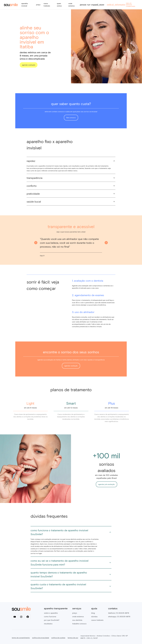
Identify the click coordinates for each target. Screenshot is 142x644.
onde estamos (78, 616)
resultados (48, 624)
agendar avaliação (29, 65)
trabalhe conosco (79, 624)
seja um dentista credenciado (121, 5)
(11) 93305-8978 (122, 613)
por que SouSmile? (52, 620)
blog (93, 613)
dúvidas (94, 616)
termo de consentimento (21, 638)
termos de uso (73, 638)
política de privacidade (41, 638)
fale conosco (71, 118)
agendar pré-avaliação (106, 484)
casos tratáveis (97, 620)
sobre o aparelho (51, 613)
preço (38, 5)
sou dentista (77, 620)
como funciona (50, 616)
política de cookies (58, 638)
